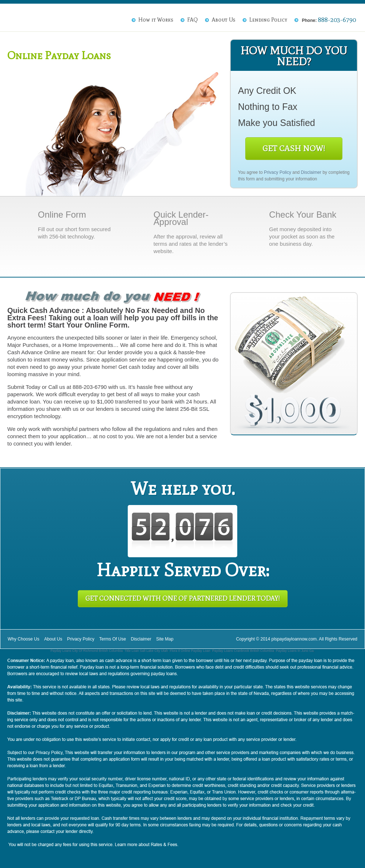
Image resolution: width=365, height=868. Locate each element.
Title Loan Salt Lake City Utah (146, 651)
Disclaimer (311, 172)
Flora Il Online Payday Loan (190, 651)
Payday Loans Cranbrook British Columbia (243, 651)
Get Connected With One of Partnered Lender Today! (183, 599)
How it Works (156, 20)
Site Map (165, 639)
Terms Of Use (113, 639)
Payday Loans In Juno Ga (295, 651)
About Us (224, 20)
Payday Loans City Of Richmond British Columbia (87, 651)
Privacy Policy (278, 172)
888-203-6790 (337, 20)
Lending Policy (268, 20)
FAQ (193, 20)
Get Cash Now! (294, 148)
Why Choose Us (24, 639)
